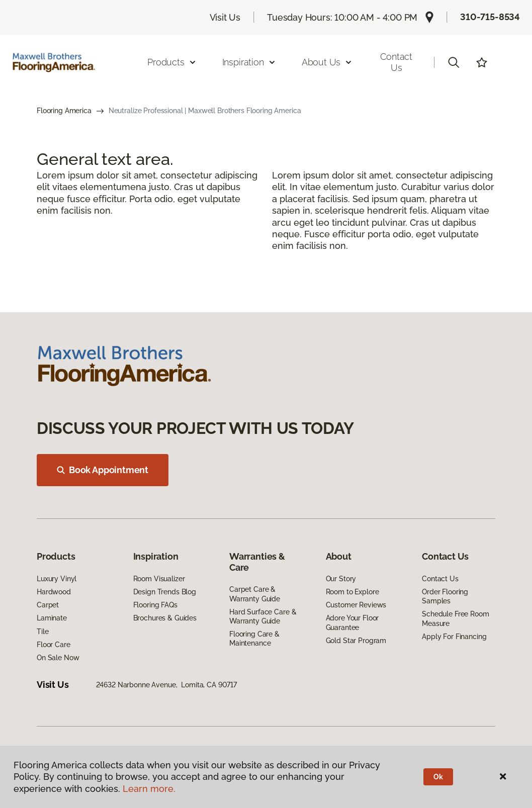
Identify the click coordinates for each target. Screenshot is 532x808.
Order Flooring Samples (445, 596)
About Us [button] (327, 62)
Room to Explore (352, 592)
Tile (42, 632)
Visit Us (225, 17)
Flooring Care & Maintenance (254, 639)
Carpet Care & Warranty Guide (255, 594)
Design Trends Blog (165, 592)
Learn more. (149, 789)
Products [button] (172, 62)
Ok (438, 777)
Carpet (48, 605)
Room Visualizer (159, 579)
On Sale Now (58, 658)
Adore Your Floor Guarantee (352, 622)
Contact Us (396, 62)
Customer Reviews (356, 605)
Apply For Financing (454, 637)
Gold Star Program (356, 641)
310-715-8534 (490, 17)
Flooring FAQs (155, 605)
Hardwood (54, 592)
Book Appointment (103, 470)
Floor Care (54, 645)
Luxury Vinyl (57, 579)
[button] (454, 62)
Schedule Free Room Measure (455, 618)
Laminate (52, 618)
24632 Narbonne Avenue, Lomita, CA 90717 (166, 685)
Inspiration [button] (249, 62)
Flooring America (64, 111)
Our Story (341, 579)
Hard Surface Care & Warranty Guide (263, 616)
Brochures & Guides (165, 618)
